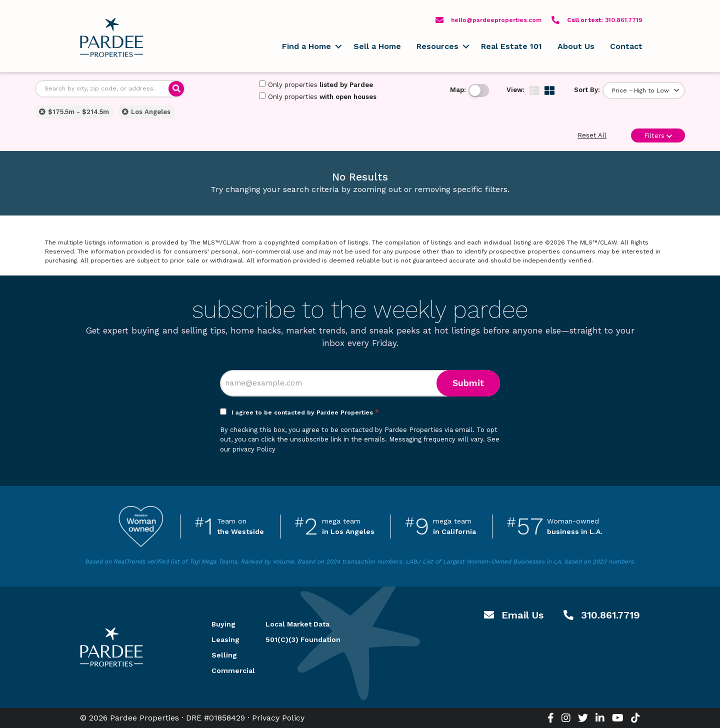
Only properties (316, 84)
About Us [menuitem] (576, 46)
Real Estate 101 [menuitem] (511, 46)
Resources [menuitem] (437, 46)
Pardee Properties (111, 37)
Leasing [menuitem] (225, 639)
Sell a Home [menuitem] (377, 46)
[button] (338, 46)
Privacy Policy (278, 718)
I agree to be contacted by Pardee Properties (305, 412)
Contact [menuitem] (626, 46)
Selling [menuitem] (224, 655)
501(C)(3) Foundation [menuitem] (303, 639)
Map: (458, 90)
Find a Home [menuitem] (306, 46)
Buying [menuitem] (223, 624)
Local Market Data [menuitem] (297, 624)
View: (515, 90)
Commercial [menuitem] (226, 670)
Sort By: (587, 90)
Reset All (592, 135)
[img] (534, 90)
